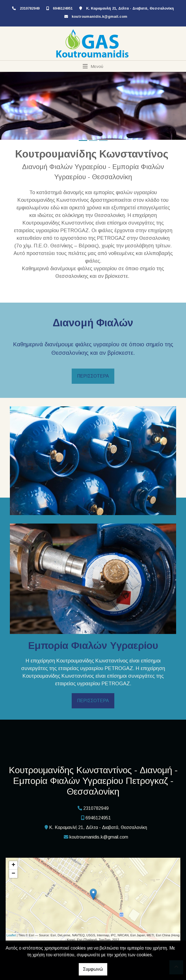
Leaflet (11, 935)
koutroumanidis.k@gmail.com (99, 16)
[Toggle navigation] (93, 66)
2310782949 (30, 8)
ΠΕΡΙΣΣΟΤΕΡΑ (93, 376)
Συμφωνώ (93, 969)
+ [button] (13, 865)
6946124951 (63, 8)
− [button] (13, 874)
